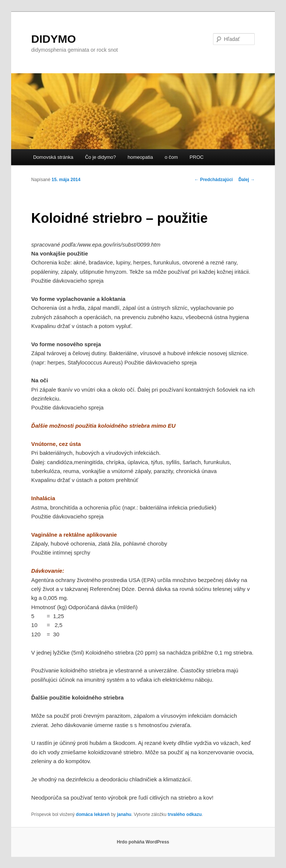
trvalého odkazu (185, 814)
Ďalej (247, 180)
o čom (171, 157)
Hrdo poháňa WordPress (143, 842)
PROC (197, 157)
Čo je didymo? (100, 157)
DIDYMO (54, 39)
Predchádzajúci (214, 180)
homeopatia (140, 157)
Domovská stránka (53, 157)
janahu (124, 814)
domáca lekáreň (93, 814)
